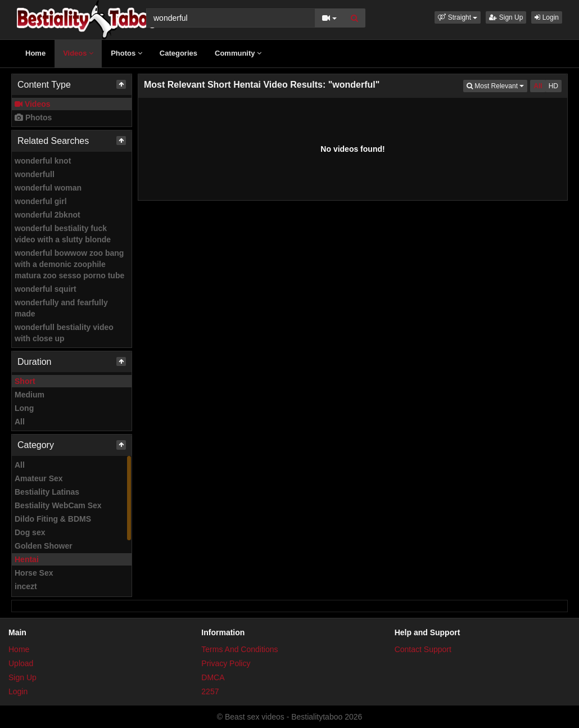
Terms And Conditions (239, 649)
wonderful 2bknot (48, 215)
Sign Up (506, 17)
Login (547, 17)
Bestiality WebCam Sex (58, 505)
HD (553, 86)
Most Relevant (497, 85)
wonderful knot (43, 161)
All (20, 422)
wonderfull (35, 174)
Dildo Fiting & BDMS (53, 519)
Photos (126, 53)
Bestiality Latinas (47, 492)
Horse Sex (34, 573)
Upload (21, 663)
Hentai (27, 559)
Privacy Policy (226, 663)
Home (35, 53)
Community (238, 53)
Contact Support (423, 649)
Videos (78, 53)
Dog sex (30, 532)
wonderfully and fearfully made (61, 308)
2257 (210, 691)
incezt (26, 586)
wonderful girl (41, 201)
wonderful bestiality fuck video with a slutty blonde (63, 234)
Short (25, 381)
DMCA (213, 677)
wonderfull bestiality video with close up (64, 333)
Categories (178, 53)
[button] (458, 17)
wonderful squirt (46, 289)
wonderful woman (48, 188)
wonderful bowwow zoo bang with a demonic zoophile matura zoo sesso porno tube (69, 264)
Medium (30, 395)
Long (24, 408)
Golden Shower (44, 546)
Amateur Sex (39, 478)
